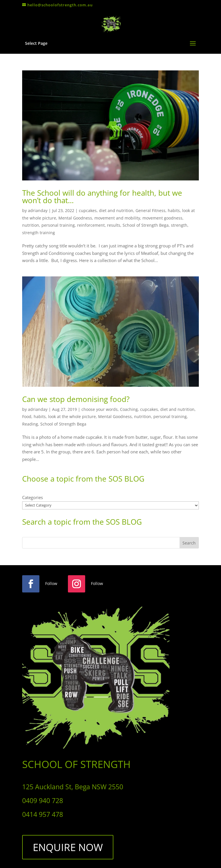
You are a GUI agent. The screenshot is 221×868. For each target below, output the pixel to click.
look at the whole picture (72, 416)
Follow (51, 583)
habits (174, 210)
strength (179, 225)
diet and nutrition (116, 210)
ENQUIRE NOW (68, 847)
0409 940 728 (43, 800)
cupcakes (88, 210)
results (114, 225)
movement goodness (162, 218)
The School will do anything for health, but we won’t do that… (102, 197)
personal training (58, 225)
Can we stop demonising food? (76, 399)
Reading (30, 424)
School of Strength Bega (146, 225)
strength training (39, 233)
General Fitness (150, 210)
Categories (33, 497)
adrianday (38, 210)
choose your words (100, 409)
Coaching (129, 409)
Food (27, 416)
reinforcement (91, 225)
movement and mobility (117, 218)
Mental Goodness (75, 218)
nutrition (31, 225)
